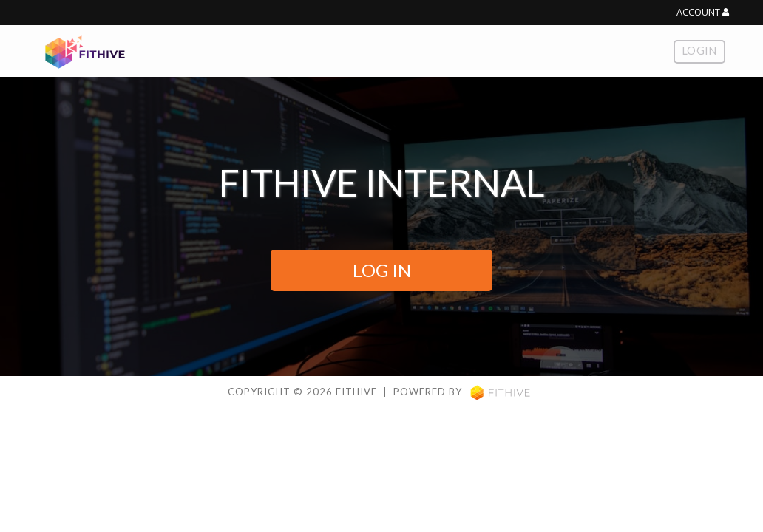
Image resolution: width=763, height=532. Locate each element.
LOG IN (382, 270)
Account (703, 13)
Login (699, 51)
